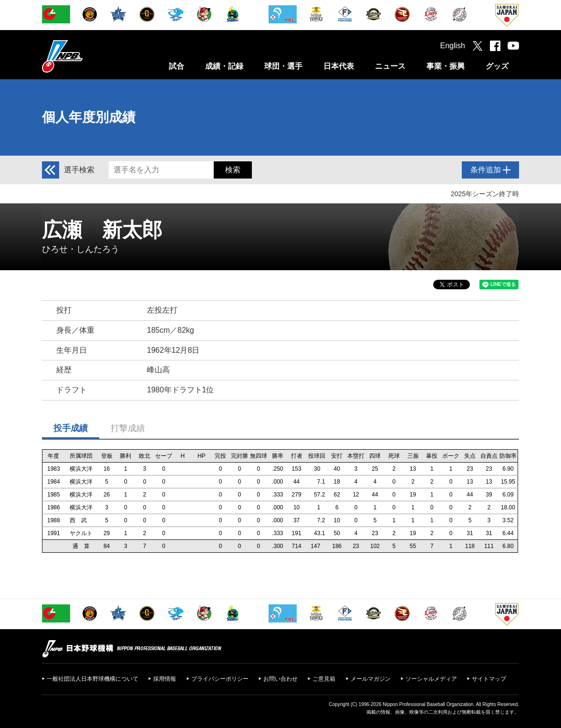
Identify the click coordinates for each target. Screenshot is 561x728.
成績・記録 (224, 66)
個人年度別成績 (89, 117)
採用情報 (165, 679)
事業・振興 (446, 66)
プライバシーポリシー (220, 679)
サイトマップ (489, 679)
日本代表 (339, 66)
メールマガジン (371, 679)
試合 (177, 66)
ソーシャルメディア (431, 679)
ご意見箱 (324, 679)
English (453, 46)
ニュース (390, 66)
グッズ (497, 66)
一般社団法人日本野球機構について (93, 679)
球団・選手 (283, 66)
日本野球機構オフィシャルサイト (86, 56)
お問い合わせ (280, 679)
